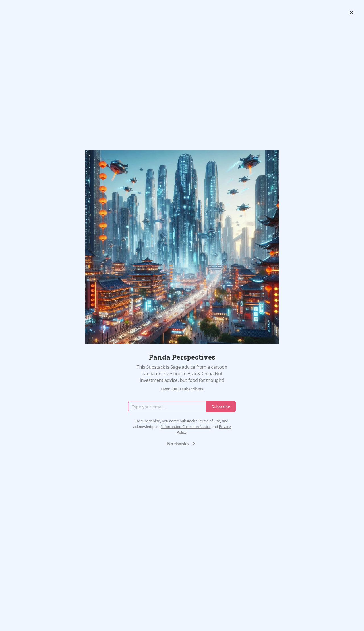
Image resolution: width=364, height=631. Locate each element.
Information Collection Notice (186, 427)
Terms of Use (209, 421)
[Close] (351, 13)
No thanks (182, 444)
